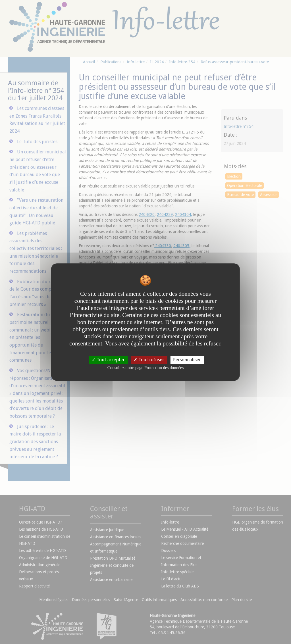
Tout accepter (108, 360)
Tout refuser (149, 360)
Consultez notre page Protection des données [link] (146, 368)
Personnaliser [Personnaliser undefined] (187, 360)
